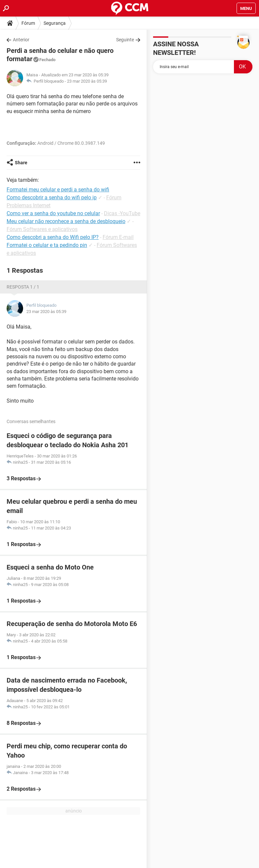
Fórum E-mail (118, 237)
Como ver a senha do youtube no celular (53, 213)
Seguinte (125, 40)
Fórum (28, 23)
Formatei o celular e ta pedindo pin (47, 245)
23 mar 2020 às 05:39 (87, 81)
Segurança (55, 23)
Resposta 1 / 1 (23, 287)
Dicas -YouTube (122, 213)
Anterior (21, 40)
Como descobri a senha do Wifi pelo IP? (53, 237)
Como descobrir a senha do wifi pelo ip (52, 197)
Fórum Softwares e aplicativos (42, 229)
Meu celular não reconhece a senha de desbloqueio (66, 221)
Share (21, 163)
